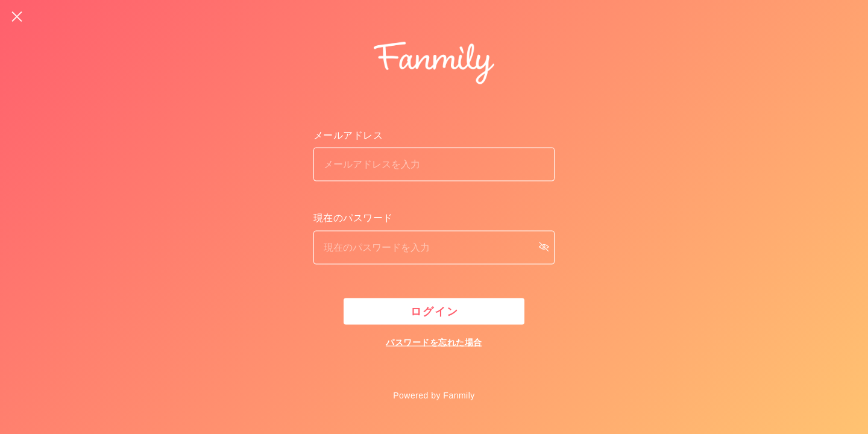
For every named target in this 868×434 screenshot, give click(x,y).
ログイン (434, 312)
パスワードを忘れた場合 (434, 342)
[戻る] (17, 17)
